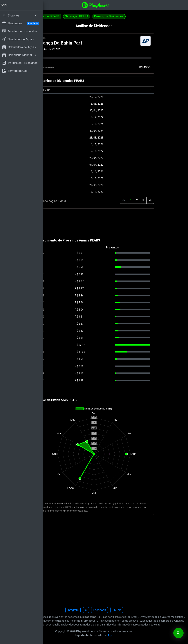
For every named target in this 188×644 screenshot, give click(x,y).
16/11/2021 (89, 171)
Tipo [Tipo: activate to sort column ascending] (150, 90)
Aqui (133, 639)
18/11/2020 (89, 192)
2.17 (109, 288)
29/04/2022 (89, 158)
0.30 (109, 366)
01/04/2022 (89, 165)
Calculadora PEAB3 (93, 16)
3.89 (109, 338)
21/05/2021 (89, 185)
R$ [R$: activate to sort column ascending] (105, 90)
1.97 (109, 281)
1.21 (109, 317)
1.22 (109, 373)
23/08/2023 (89, 138)
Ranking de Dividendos (155, 16)
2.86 (109, 296)
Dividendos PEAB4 (63, 16)
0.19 (109, 274)
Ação (82, 49)
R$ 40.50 (152, 67)
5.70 (109, 267)
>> (158, 200)
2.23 (109, 260)
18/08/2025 (89, 104)
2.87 (109, 324)
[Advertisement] (117, 224)
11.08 (110, 352)
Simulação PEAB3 (123, 16)
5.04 (109, 310)
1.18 (109, 380)
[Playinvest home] (118, 5)
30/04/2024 (89, 131)
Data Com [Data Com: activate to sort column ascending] (83, 90)
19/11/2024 (89, 124)
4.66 (109, 302)
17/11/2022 (89, 144)
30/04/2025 (89, 110)
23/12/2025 (89, 97)
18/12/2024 (89, 117)
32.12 (110, 345)
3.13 (109, 331)
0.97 (109, 253)
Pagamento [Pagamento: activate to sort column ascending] (126, 90)
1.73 (109, 359)
